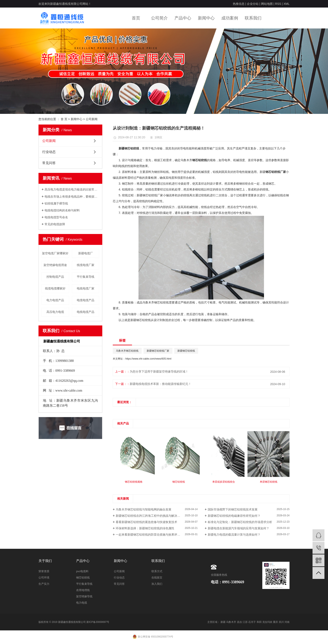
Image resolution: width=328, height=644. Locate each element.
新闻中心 (206, 18)
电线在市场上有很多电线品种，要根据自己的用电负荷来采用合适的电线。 (72, 197)
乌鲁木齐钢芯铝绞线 (127, 351)
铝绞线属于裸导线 (56, 203)
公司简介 (159, 18)
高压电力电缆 (55, 312)
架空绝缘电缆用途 (55, 265)
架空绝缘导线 (84, 596)
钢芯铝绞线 (83, 578)
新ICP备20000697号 (98, 622)
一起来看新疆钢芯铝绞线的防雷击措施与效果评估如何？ (152, 535)
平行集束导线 (86, 277)
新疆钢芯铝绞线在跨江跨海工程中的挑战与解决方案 (149, 516)
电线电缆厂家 (86, 288)
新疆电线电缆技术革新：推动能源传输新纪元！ (160, 384)
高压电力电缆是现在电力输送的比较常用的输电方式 (72, 189)
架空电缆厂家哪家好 (55, 253)
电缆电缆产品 (86, 300)
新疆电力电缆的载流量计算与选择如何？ (234, 535)
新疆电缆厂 (86, 253)
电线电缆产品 (86, 312)
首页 (136, 18)
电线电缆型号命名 (56, 217)
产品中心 (183, 18)
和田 (259, 622)
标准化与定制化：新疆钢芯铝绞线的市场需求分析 (240, 522)
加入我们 (157, 584)
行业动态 (49, 152)
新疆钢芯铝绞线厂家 (158, 351)
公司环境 (44, 578)
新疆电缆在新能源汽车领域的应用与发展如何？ (238, 528)
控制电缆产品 (55, 277)
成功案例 (230, 18)
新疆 (223, 622)
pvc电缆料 (82, 571)
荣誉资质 (44, 571)
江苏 (245, 622)
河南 (287, 622)
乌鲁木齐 (231, 622)
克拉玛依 (267, 622)
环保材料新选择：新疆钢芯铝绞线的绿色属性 (145, 528)
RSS (278, 4)
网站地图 (267, 4)
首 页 (64, 119)
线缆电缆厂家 (86, 265)
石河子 (252, 622)
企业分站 (253, 4)
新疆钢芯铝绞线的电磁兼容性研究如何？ (234, 516)
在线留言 (157, 578)
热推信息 (239, 4)
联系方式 (157, 571)
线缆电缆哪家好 (55, 288)
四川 (281, 622)
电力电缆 (82, 603)
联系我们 (253, 18)
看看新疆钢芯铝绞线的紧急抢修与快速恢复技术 (146, 522)
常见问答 (49, 163)
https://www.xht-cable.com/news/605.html (148, 359)
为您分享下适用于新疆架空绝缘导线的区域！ (159, 371)
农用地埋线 (83, 590)
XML (286, 4)
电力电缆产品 (55, 300)
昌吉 (240, 622)
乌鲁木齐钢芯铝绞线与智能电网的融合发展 (143, 509)
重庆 (275, 622)
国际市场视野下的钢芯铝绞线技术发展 (233, 509)
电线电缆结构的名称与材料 (62, 210)
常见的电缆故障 (55, 224)
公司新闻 (92, 119)
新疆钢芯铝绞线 (186, 351)
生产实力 (44, 584)
